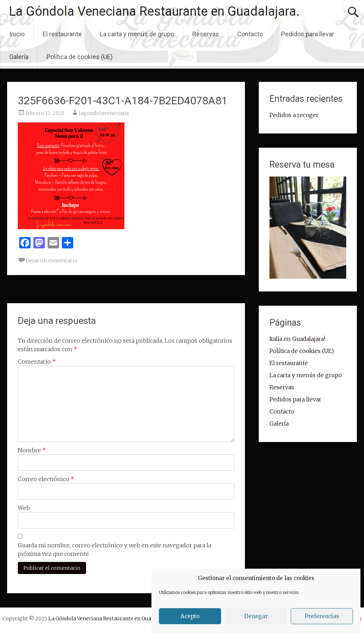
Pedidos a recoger (35, 294)
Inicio (17, 34)
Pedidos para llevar (308, 34)
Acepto (190, 616)
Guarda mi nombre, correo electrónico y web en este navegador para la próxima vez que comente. (114, 549)
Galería (19, 57)
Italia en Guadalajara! (297, 339)
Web (24, 508)
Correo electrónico (46, 479)
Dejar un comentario (52, 260)
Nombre (32, 450)
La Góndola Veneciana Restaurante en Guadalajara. (154, 11)
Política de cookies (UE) (80, 57)
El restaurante (62, 34)
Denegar (256, 616)
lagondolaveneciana (104, 113)
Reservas (206, 34)
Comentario (37, 362)
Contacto (250, 34)
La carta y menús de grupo (137, 34)
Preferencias (322, 616)
